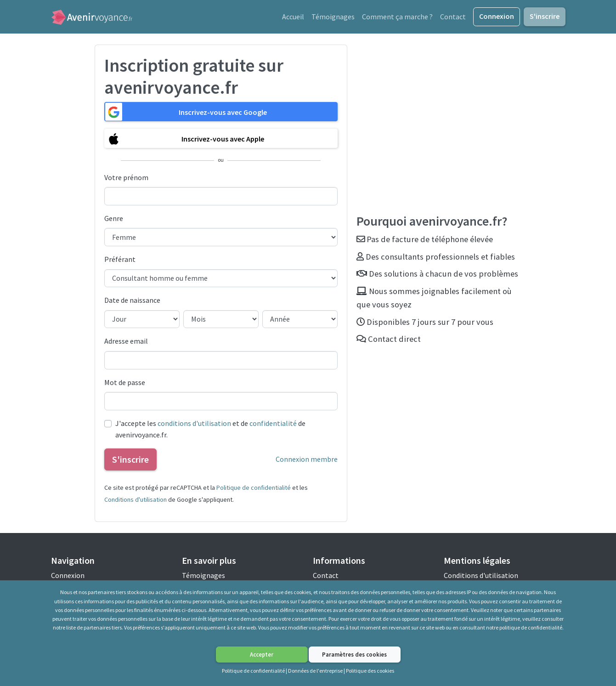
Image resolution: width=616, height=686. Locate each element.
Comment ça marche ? (397, 17)
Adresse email (126, 342)
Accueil (293, 17)
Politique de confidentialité (254, 489)
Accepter (262, 654)
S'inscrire (545, 17)
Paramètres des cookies (354, 654)
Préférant (120, 261)
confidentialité (273, 424)
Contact (453, 17)
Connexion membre (307, 460)
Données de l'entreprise (315, 671)
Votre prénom (126, 178)
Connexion (497, 17)
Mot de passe (125, 383)
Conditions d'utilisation (136, 500)
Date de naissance (132, 301)
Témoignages (333, 17)
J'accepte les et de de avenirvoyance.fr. (210, 430)
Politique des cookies (370, 671)
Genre (114, 220)
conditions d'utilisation (194, 424)
